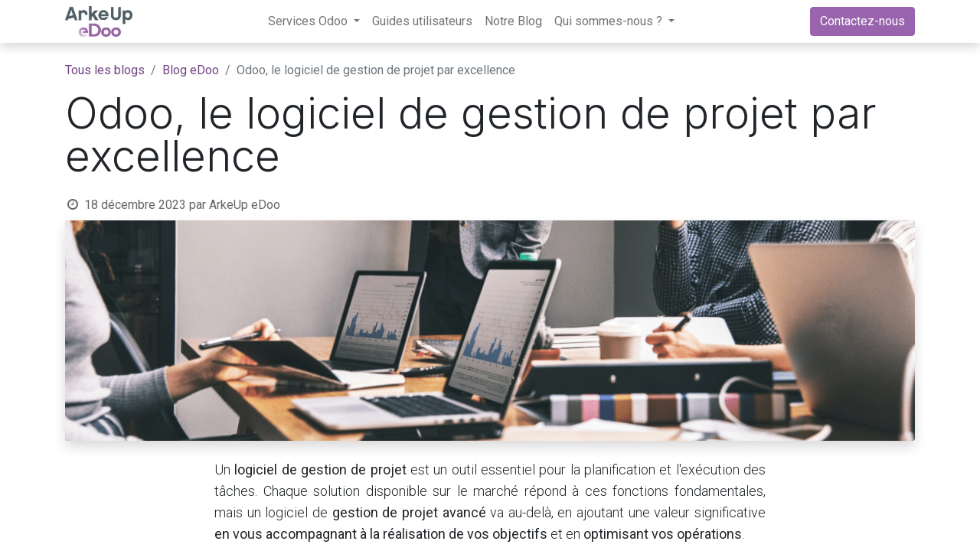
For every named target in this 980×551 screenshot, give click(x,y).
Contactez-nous (862, 21)
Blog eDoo (191, 70)
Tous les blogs (105, 70)
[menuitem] (422, 21)
